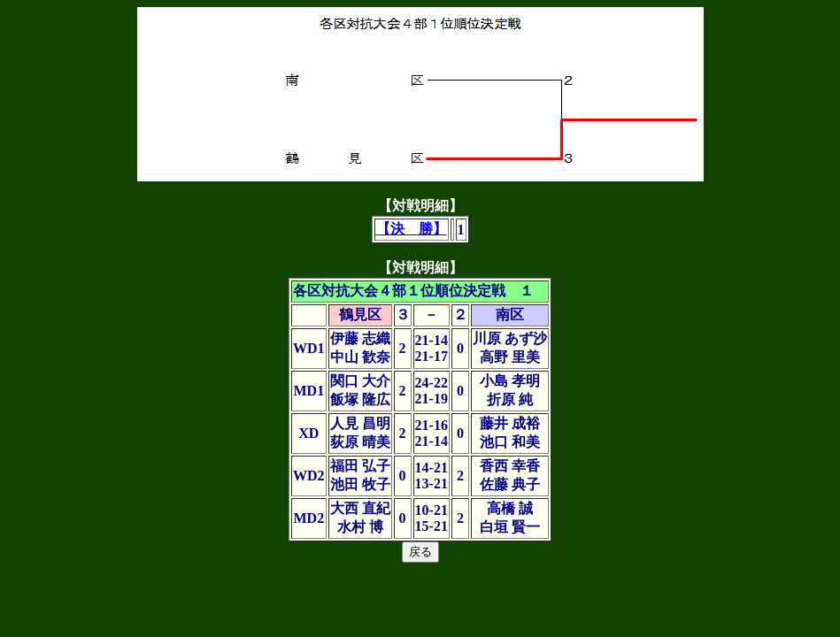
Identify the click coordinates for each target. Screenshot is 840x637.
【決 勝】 (412, 229)
